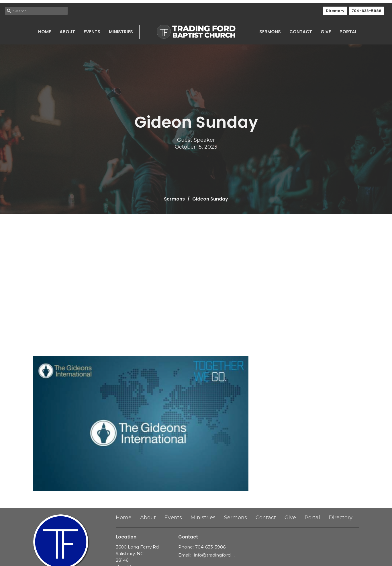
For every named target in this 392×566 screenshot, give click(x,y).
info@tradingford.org (214, 555)
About (67, 32)
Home (45, 32)
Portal (348, 32)
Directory (335, 11)
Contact (301, 32)
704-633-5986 (366, 11)
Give (326, 32)
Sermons (270, 32)
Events (92, 32)
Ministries (121, 32)
